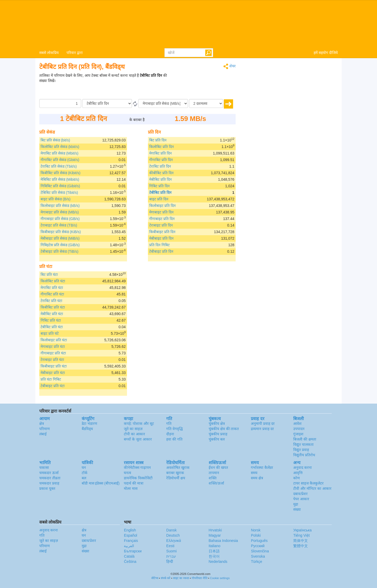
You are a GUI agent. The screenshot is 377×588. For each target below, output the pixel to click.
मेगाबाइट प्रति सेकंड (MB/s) (60, 212)
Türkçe (256, 562)
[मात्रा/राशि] (60, 103)
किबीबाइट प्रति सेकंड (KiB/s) (61, 232)
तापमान (214, 473)
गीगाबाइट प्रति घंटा (53, 353)
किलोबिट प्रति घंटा (53, 281)
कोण (296, 478)
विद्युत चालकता (303, 444)
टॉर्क (85, 473)
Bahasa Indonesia (223, 541)
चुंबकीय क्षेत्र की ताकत (224, 429)
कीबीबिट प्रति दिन (161, 173)
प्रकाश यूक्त (47, 488)
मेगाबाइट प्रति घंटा (53, 347)
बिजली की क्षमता (305, 439)
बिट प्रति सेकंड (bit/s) (55, 140)
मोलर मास (131, 488)
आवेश (297, 424)
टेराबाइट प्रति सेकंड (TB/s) (59, 225)
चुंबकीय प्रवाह (218, 434)
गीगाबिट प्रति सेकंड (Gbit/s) (60, 160)
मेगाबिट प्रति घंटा (52, 288)
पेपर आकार (301, 499)
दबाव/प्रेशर (300, 494)
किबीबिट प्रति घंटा (53, 307)
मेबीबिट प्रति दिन (160, 179)
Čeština (130, 562)
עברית (171, 556)
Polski (256, 535)
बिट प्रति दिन (158, 140)
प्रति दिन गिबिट (159, 245)
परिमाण (45, 429)
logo (188, 24)
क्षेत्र (42, 424)
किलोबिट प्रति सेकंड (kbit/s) (60, 147)
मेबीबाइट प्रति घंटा (53, 373)
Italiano (215, 546)
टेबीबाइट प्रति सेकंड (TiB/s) (59, 251)
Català (129, 556)
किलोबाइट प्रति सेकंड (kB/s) (60, 206)
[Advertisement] (203, 86)
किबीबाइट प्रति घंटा (54, 366)
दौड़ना (170, 434)
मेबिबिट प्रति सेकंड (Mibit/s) (60, 179)
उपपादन (299, 429)
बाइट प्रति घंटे (50, 333)
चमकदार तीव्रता (50, 478)
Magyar (215, 535)
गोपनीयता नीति (199, 578)
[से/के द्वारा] (107, 103)
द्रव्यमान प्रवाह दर (262, 429)
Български (133, 551)
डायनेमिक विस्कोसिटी (138, 478)
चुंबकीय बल (217, 439)
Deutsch (173, 535)
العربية (129, 546)
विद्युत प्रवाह (301, 450)
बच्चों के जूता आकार (138, 439)
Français (131, 541)
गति (169, 424)
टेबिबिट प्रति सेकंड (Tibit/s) (59, 193)
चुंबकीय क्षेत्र (217, 424)
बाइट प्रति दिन (159, 199)
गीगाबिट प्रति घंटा (52, 294)
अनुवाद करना (303, 468)
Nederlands (218, 562)
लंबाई (43, 434)
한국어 (214, 556)
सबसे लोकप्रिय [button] (49, 53)
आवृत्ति (298, 473)
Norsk (256, 530)
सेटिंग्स (155, 578)
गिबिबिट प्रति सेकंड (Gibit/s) (60, 186)
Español (131, 535)
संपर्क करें (166, 578)
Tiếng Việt (301, 535)
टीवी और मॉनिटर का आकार (312, 488)
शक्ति (213, 478)
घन (84, 468)
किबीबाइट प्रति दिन (162, 232)
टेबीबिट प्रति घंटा (52, 327)
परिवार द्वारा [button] (75, 53)
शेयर (229, 66)
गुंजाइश (298, 434)
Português (259, 541)
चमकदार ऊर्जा (49, 473)
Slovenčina (260, 551)
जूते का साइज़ (133, 429)
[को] (163, 103)
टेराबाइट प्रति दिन (161, 225)
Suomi (171, 551)
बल (84, 478)
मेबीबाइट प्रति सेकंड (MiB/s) (60, 238)
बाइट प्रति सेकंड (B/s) (56, 199)
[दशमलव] (206, 103)
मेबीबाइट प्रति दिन (161, 238)
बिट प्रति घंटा (49, 274)
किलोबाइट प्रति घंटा (54, 340)
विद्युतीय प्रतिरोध (304, 455)
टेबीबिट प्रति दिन (160, 193)
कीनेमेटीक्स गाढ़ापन (137, 468)
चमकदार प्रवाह (49, 483)
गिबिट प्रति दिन (159, 186)
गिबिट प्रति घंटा (51, 320)
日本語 (214, 551)
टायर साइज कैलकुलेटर (308, 483)
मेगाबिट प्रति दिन (160, 153)
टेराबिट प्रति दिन (160, 166)
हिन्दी (170, 562)
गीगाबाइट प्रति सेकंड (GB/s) (60, 219)
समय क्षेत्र (257, 478)
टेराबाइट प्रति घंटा (52, 360)
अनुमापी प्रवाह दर (263, 424)
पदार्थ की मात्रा (134, 483)
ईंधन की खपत (218, 468)
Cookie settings (220, 578)
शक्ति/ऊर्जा (216, 483)
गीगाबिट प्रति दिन (161, 160)
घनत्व (127, 473)
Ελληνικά (174, 541)
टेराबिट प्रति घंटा (51, 301)
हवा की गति (174, 439)
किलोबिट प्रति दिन (162, 147)
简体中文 (301, 541)
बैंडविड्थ (87, 429)
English (130, 530)
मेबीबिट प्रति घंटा (52, 314)
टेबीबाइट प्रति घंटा (53, 386)
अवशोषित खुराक (178, 468)
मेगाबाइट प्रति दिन (161, 212)
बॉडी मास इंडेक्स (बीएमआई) (101, 483)
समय (254, 473)
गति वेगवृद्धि (174, 429)
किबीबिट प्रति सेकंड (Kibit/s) (60, 173)
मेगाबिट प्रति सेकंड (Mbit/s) (59, 153)
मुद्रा (296, 504)
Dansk (171, 530)
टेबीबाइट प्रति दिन (161, 251)
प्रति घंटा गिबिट (51, 379)
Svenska (258, 556)
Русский (258, 546)
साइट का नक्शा (181, 578)
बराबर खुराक (175, 473)
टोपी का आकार (134, 434)
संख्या (297, 509)
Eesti (170, 546)
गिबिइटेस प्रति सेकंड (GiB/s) (60, 245)
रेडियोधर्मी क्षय (176, 478)
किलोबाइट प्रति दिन (162, 206)
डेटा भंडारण (89, 424)
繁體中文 (301, 546)
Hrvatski (215, 530)
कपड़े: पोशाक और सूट (139, 424)
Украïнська (302, 530)
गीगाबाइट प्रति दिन (162, 219)
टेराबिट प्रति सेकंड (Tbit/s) (59, 166)
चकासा (44, 468)
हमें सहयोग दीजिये (326, 53)
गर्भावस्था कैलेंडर (262, 468)
